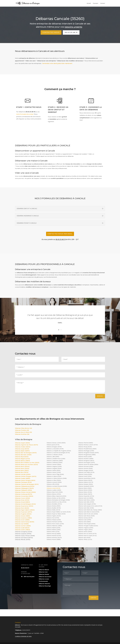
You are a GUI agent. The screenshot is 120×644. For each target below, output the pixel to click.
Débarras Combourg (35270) (23, 494)
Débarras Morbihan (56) (22, 434)
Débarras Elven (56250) (22, 508)
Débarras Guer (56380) (22, 524)
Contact (103, 3)
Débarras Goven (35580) (22, 520)
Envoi (100, 396)
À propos (95, 3)
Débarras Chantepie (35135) (23, 482)
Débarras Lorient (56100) (53, 488)
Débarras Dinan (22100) (22, 500)
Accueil (89, 3)
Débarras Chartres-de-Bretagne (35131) (27, 484)
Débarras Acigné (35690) (22, 443)
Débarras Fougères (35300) (23, 514)
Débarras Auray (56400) (22, 449)
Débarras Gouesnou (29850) (23, 518)
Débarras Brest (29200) (22, 469)
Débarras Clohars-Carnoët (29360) (25, 492)
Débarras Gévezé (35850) (23, 516)
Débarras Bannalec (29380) (23, 455)
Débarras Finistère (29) (22, 430)
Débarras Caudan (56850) (23, 478)
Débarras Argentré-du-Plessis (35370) (26, 445)
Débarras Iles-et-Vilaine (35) (23, 432)
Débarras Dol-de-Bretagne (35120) (25, 504)
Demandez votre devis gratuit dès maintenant (57, 63)
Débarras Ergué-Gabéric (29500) (25, 510)
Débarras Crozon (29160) (22, 498)
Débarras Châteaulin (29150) (23, 490)
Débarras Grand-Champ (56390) (25, 522)
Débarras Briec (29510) (22, 471)
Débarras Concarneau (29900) (24, 496)
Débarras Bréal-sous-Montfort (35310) (26, 465)
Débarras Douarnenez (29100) (24, 506)
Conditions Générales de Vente (23, 636)
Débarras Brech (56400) (22, 467)
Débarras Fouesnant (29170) (23, 512)
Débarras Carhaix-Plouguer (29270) (26, 476)
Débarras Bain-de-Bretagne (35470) (26, 453)
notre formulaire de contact (25, 114)
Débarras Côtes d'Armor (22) (23, 428)
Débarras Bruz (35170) (22, 472)
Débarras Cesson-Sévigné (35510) (25, 480)
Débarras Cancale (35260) (23, 474)
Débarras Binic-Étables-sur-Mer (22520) (27, 463)
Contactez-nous (51, 32)
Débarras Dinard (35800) (22, 502)
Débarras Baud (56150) (22, 457)
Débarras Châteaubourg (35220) (25, 486)
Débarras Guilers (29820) (22, 530)
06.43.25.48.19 (71, 32)
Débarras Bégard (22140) (22, 459)
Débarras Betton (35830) (22, 461)
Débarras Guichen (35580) (23, 526)
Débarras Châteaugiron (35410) (24, 488)
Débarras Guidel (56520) (22, 528)
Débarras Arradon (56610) (23, 447)
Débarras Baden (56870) (22, 451)
